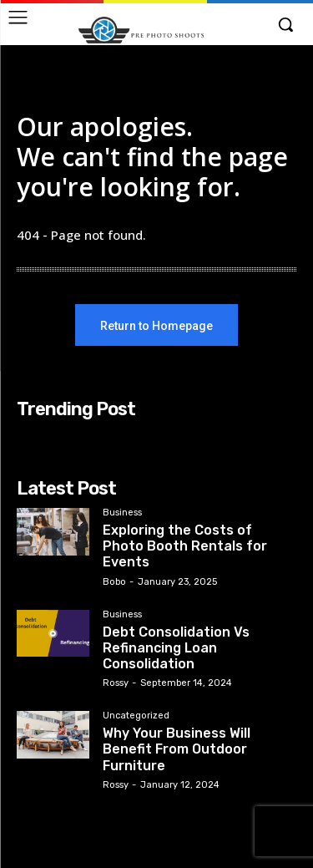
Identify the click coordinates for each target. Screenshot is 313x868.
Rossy (116, 683)
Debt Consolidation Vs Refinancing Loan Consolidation (176, 648)
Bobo (114, 582)
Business (122, 513)
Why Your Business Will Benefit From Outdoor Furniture (177, 749)
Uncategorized (136, 716)
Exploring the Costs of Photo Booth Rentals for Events (185, 546)
